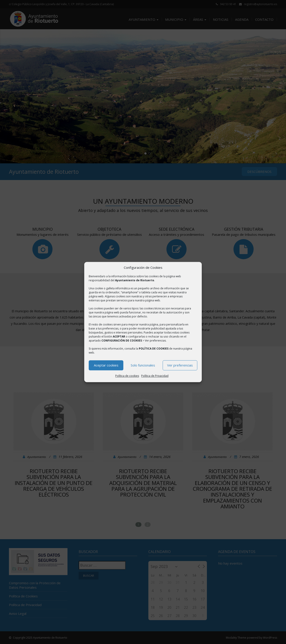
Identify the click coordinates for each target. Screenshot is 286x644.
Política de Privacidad (155, 376)
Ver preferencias (180, 365)
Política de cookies (127, 376)
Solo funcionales (143, 365)
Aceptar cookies (106, 365)
